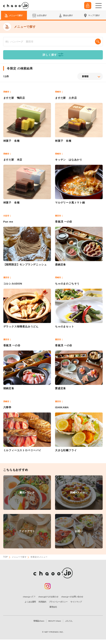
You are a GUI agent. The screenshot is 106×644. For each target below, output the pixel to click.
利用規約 (42, 602)
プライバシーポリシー (58, 602)
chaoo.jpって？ (29, 597)
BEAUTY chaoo (55, 621)
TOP (6, 557)
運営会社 (53, 607)
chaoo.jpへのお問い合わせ (72, 597)
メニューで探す (19, 557)
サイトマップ (76, 602)
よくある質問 (30, 602)
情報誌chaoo (39, 621)
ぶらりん (69, 621)
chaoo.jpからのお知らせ (48, 597)
